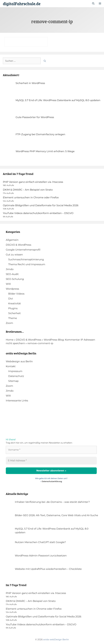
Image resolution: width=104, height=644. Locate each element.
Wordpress (12, 289)
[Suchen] (45, 61)
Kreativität (15, 303)
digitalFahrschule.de (22, 4)
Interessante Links (17, 401)
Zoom (9, 323)
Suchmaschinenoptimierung (26, 259)
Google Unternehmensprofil (23, 250)
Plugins (13, 308)
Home (10, 340)
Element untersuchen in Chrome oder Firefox (31, 197)
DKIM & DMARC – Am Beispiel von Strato (28, 190)
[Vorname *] (51, 450)
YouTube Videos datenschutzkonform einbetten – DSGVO (38, 213)
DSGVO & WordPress (19, 245)
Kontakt (11, 366)
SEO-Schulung (15, 279)
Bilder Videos (16, 294)
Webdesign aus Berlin (19, 361)
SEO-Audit (12, 274)
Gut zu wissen (14, 255)
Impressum (15, 371)
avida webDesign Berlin (56, 639)
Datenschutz (16, 376)
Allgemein (12, 240)
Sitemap (13, 381)
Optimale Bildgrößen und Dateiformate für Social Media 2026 (41, 205)
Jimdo (10, 269)
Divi (11, 299)
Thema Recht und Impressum (27, 264)
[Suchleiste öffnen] (93, 4)
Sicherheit (14, 313)
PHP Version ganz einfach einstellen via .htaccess (33, 182)
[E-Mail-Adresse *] (51, 461)
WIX (8, 284)
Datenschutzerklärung (52, 481)
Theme (13, 318)
